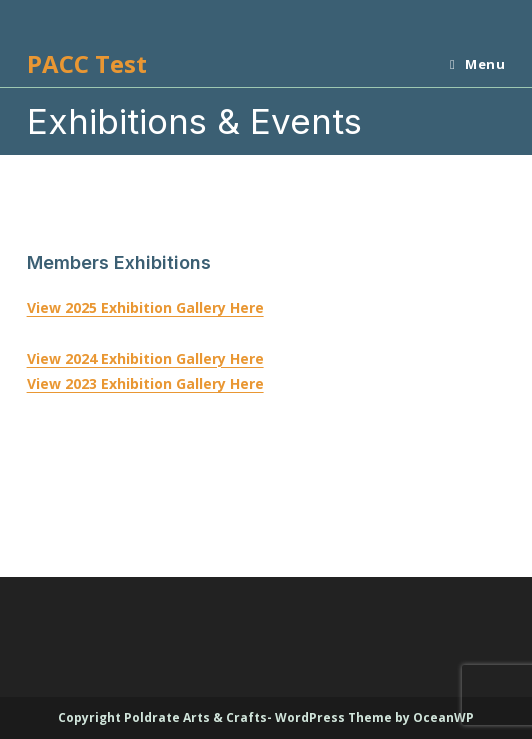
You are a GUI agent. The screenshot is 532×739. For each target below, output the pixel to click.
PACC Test (87, 63)
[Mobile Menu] (470, 64)
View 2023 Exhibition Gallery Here (145, 383)
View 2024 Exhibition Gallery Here (145, 358)
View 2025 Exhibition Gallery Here (145, 307)
